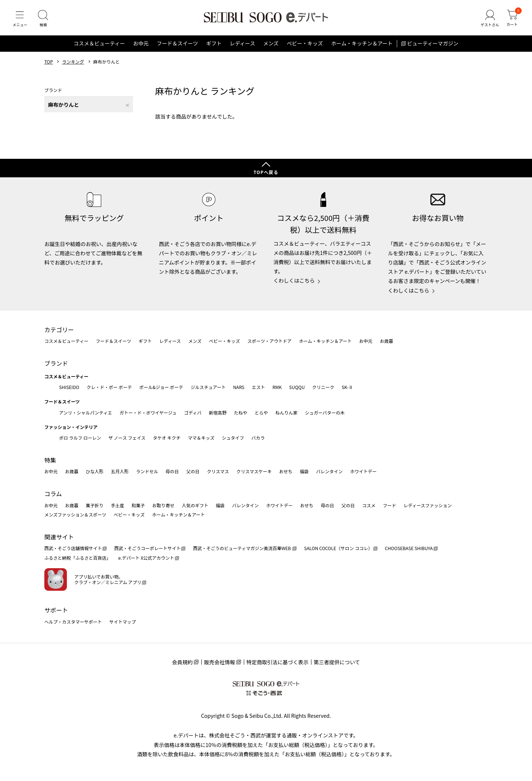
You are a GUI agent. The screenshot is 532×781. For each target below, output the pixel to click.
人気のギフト (195, 505)
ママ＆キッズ (201, 438)
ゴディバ (193, 412)
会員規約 (182, 662)
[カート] (512, 20)
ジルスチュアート (208, 387)
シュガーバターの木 (325, 412)
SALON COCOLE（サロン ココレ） (338, 548)
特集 (50, 460)
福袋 (304, 472)
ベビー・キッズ (305, 46)
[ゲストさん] (489, 20)
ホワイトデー (363, 472)
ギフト (214, 46)
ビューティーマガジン (433, 46)
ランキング (73, 64)
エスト (258, 387)
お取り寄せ (163, 505)
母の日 (172, 472)
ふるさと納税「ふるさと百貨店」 (78, 558)
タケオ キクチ (167, 438)
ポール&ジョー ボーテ (161, 387)
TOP (49, 64)
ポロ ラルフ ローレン (80, 438)
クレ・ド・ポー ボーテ (109, 387)
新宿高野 (218, 412)
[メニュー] (20, 20)
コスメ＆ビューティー (99, 46)
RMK (277, 387)
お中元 (141, 46)
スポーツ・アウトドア (269, 341)
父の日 (193, 472)
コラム (53, 494)
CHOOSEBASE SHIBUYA (409, 548)
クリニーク (323, 387)
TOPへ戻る (266, 172)
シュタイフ (233, 438)
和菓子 (138, 505)
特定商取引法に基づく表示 (277, 662)
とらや (261, 412)
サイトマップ (123, 622)
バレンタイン (329, 472)
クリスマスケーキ (254, 472)
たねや (241, 412)
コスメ (369, 505)
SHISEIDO (69, 387)
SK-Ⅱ (347, 387)
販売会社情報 (219, 662)
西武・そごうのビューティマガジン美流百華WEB (242, 548)
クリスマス (218, 472)
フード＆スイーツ (177, 46)
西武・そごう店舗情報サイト (73, 548)
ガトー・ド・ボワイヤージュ (148, 412)
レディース (242, 46)
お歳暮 (386, 341)
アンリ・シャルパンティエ (86, 412)
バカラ (258, 438)
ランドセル (147, 472)
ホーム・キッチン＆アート (362, 46)
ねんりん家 (286, 412)
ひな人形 (95, 472)
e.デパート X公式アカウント (146, 558)
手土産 (117, 505)
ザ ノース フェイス (127, 438)
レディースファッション (428, 505)
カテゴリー (59, 330)
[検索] (44, 20)
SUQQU (297, 387)
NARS (239, 387)
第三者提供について (337, 662)
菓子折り (95, 505)
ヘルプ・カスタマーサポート (73, 622)
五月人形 (120, 472)
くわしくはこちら (294, 281)
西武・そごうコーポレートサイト (147, 548)
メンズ (271, 46)
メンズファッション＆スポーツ (75, 514)
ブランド (56, 363)
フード (389, 505)
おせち (286, 472)
